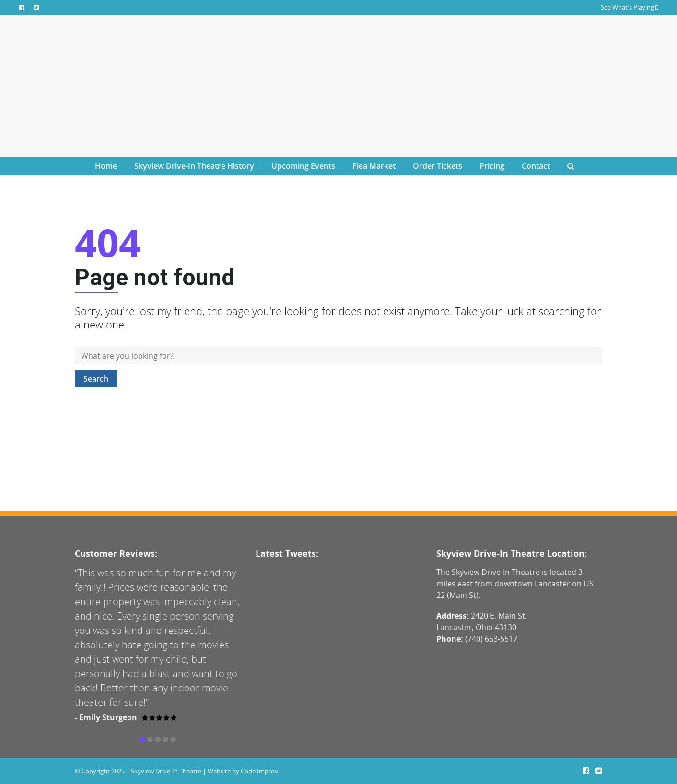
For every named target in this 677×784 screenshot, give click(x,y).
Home (106, 166)
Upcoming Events (303, 166)
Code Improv (259, 771)
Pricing (492, 166)
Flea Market (374, 166)
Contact (536, 166)
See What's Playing (629, 7)
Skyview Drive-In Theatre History (194, 166)
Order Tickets (438, 166)
